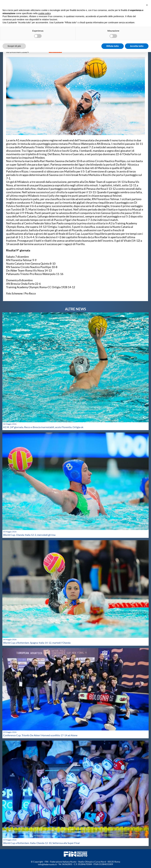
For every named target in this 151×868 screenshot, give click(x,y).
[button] (147, 5)
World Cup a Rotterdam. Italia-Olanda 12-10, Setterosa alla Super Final (41, 843)
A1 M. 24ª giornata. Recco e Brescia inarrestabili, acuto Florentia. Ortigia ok (43, 427)
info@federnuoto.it (47, 864)
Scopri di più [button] (14, 46)
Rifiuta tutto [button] (113, 46)
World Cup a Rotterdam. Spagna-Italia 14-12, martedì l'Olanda (37, 643)
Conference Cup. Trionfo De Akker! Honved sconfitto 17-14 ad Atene (40, 735)
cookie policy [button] (44, 13)
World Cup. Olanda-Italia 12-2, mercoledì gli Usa (29, 535)
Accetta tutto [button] (137, 46)
